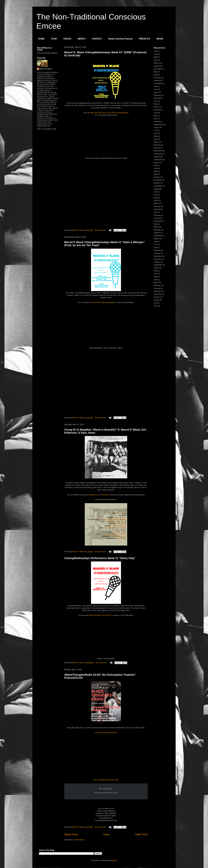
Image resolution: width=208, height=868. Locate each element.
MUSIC (160, 39)
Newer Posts (71, 834)
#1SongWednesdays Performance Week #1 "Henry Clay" (100, 558)
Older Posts (141, 834)
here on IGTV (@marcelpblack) (103, 302)
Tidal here (105, 495)
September (158, 124)
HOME (41, 39)
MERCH (82, 39)
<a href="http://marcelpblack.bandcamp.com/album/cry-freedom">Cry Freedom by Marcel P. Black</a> (106, 383)
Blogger (114, 860)
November (158, 69)
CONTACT (97, 39)
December (158, 83)
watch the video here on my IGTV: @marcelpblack (109, 113)
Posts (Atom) (80, 840)
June (156, 54)
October (157, 110)
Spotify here (93, 495)
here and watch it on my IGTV (100, 615)
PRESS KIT (145, 39)
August (156, 127)
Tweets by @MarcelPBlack (47, 53)
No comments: (101, 230)
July (155, 51)
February (157, 78)
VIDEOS (67, 39)
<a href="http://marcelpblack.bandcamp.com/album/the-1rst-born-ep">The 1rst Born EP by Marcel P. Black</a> (106, 195)
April (155, 60)
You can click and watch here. (106, 733)
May (155, 57)
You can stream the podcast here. (106, 780)
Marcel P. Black (46, 69)
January (157, 66)
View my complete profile (47, 129)
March (156, 63)
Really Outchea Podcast (120, 39)
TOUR (54, 39)
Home (107, 834)
